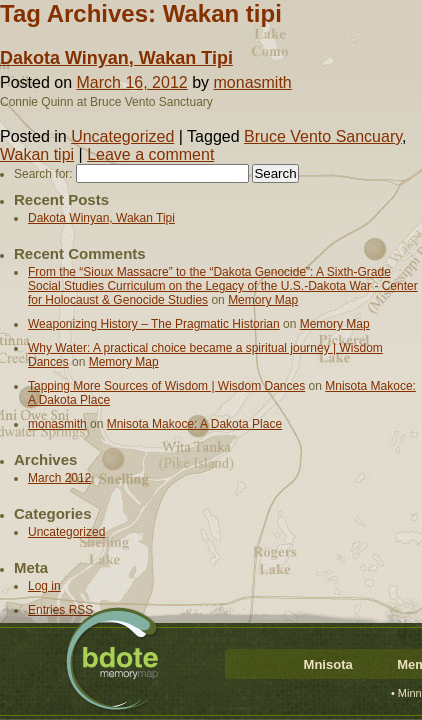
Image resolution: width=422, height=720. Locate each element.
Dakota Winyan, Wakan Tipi (116, 58)
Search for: (43, 174)
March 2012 (59, 478)
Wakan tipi (37, 154)
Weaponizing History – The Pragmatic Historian (154, 324)
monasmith (253, 82)
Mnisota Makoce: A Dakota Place (194, 424)
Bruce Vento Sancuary (323, 136)
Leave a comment (150, 154)
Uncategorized (122, 136)
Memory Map (263, 300)
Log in (44, 586)
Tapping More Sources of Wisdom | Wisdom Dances (166, 386)
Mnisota (328, 664)
